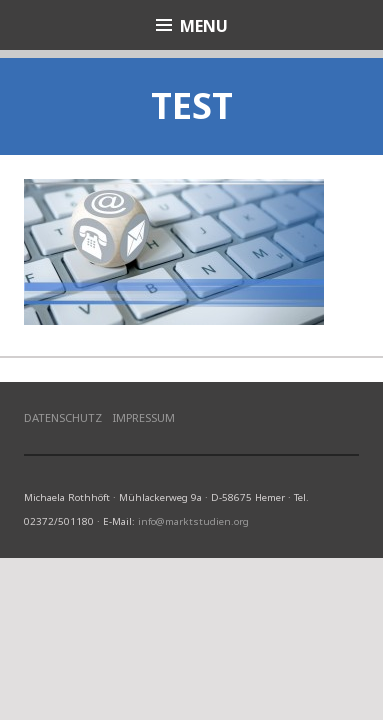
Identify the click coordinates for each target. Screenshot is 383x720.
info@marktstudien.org (193, 521)
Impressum (144, 417)
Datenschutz (63, 417)
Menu (204, 26)
